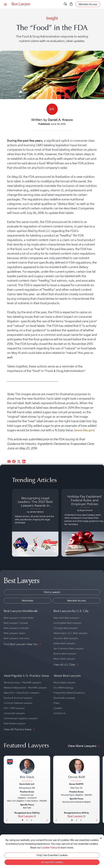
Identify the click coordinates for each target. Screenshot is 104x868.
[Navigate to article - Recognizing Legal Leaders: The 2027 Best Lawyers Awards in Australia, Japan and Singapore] (35, 523)
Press (56, 703)
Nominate (28, 601)
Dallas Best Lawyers (64, 643)
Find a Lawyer (52, 592)
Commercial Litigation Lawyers (21, 718)
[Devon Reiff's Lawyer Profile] (76, 770)
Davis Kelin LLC (27, 784)
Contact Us (59, 713)
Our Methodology (63, 688)
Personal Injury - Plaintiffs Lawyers (22, 682)
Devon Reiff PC (76, 784)
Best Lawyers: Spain (15, 633)
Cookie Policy (49, 848)
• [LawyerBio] (27, 820)
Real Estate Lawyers (15, 723)
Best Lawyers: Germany (17, 638)
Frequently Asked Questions (69, 693)
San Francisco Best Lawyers (69, 648)
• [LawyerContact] (31, 820)
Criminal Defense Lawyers (18, 703)
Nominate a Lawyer (64, 698)
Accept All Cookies (52, 862)
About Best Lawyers (64, 682)
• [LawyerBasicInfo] (22, 820)
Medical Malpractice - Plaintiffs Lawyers (25, 688)
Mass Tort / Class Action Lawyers (22, 693)
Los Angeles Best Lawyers (67, 623)
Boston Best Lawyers (65, 654)
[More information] (35, 816)
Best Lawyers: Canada (16, 623)
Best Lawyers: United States (19, 618)
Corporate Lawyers (14, 713)
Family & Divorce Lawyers (18, 698)
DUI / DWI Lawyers (14, 708)
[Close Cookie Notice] (101, 838)
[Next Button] (48, 790)
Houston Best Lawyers (66, 638)
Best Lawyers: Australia (16, 628)
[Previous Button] (6, 790)
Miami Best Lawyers (64, 659)
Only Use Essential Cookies (52, 855)
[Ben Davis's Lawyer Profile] (27, 770)
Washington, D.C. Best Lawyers (70, 633)
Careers (58, 708)
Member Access (77, 601)
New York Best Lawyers (66, 618)
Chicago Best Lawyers (66, 628)
